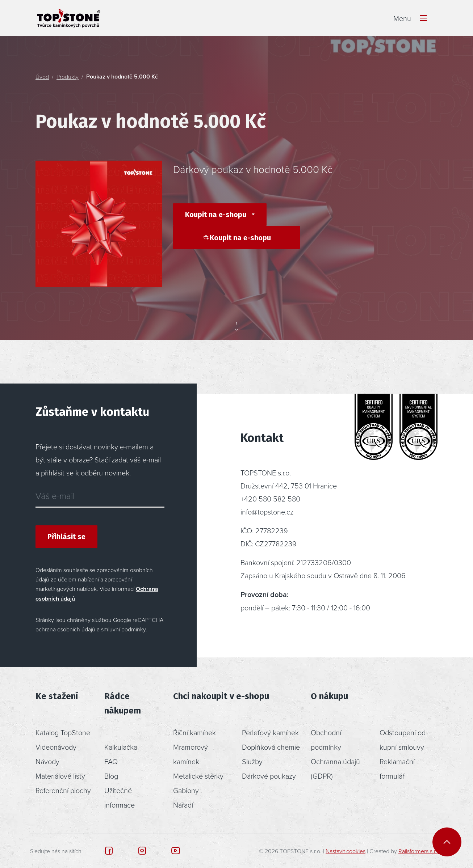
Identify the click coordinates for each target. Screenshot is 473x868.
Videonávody (56, 747)
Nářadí (183, 805)
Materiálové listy (60, 776)
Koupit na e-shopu (217, 215)
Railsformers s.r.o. (420, 851)
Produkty (68, 77)
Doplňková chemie (271, 747)
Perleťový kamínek (270, 732)
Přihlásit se (66, 537)
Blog (111, 776)
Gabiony (186, 790)
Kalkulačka (121, 747)
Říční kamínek (194, 732)
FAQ (111, 761)
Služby (252, 761)
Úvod (42, 77)
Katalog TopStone (63, 732)
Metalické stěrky (198, 776)
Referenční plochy (63, 790)
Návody (47, 761)
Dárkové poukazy (269, 776)
